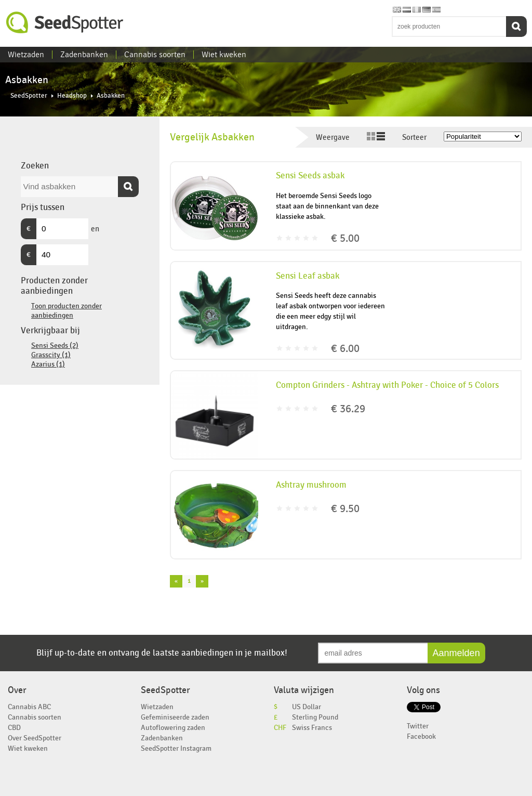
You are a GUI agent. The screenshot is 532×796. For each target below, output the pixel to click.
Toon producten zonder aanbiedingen (66, 311)
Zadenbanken (84, 55)
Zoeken (516, 27)
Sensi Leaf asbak (308, 276)
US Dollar (307, 707)
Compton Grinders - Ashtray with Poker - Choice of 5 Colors (387, 385)
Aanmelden (456, 653)
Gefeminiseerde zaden (175, 717)
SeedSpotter (65, 23)
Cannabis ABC (29, 707)
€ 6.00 (345, 349)
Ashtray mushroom (311, 485)
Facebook (421, 736)
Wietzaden (26, 55)
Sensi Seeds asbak (310, 176)
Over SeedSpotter (35, 738)
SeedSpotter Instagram (176, 748)
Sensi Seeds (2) (55, 345)
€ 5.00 (345, 238)
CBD (14, 728)
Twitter (418, 726)
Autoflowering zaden (173, 728)
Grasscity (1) (51, 355)
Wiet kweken (224, 55)
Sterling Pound (315, 717)
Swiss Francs (312, 728)
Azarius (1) (48, 364)
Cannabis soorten (155, 55)
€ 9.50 (345, 509)
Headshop (72, 96)
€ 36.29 (348, 409)
